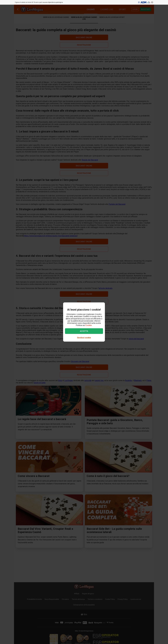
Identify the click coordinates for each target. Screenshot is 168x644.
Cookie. (89, 325)
